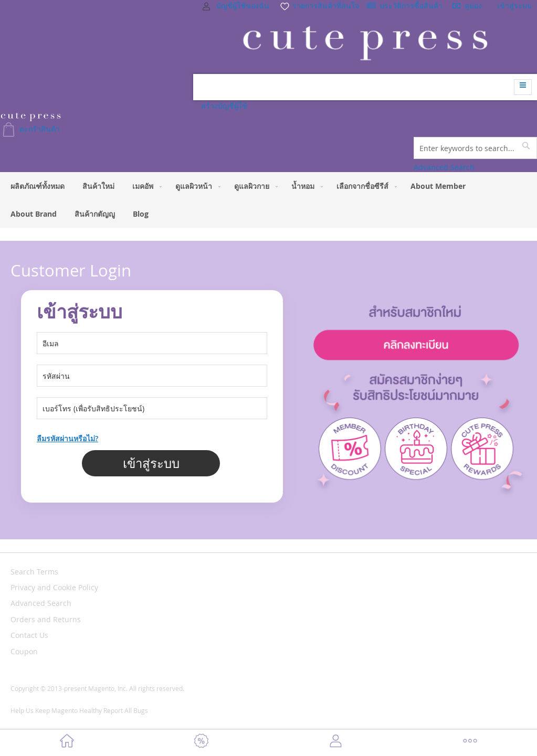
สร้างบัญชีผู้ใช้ (224, 106)
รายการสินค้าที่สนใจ (319, 6)
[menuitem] (38, 186)
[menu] (268, 200)
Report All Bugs (126, 710)
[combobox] (475, 148)
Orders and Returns (46, 619)
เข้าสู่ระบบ (514, 6)
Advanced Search (444, 167)
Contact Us (29, 635)
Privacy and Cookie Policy (54, 587)
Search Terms (34, 572)
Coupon (24, 651)
